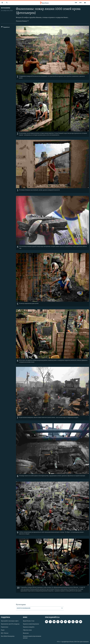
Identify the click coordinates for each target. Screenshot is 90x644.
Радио (3, 630)
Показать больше (22, 21)
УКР (76, 3)
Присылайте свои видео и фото (10, 621)
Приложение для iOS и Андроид (10, 624)
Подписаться (5, 627)
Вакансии (26, 633)
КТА (80, 3)
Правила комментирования (31, 624)
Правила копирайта (29, 627)
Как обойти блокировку (8, 636)
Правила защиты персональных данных (32, 637)
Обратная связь (27, 630)
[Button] (5, 27)
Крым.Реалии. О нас (29, 621)
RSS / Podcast (5, 633)
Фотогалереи (6, 8)
